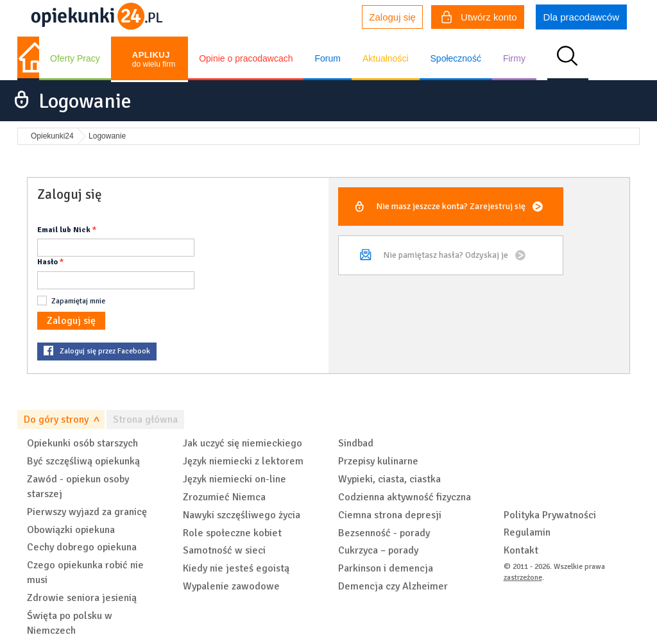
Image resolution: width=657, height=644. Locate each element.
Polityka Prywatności (550, 515)
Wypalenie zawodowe (231, 586)
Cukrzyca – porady (378, 550)
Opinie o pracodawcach (246, 58)
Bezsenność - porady (384, 533)
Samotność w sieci (224, 550)
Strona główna (145, 419)
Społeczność (456, 58)
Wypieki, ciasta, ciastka (389, 479)
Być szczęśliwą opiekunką (83, 461)
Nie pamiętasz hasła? (446, 255)
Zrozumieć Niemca (224, 497)
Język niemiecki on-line (235, 479)
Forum (327, 58)
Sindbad (356, 443)
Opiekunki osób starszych (82, 443)
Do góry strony (56, 419)
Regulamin (527, 532)
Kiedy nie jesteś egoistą (236, 568)
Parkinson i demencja (386, 568)
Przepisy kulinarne (378, 461)
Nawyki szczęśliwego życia (242, 515)
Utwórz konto (479, 19)
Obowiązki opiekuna (71, 530)
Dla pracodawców (581, 17)
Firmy (514, 58)
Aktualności (386, 58)
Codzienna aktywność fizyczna (405, 497)
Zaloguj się (392, 17)
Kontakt (521, 550)
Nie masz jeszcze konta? (451, 206)
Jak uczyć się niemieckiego (243, 443)
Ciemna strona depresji (390, 515)
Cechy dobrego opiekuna (82, 547)
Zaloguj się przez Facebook (105, 351)
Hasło (47, 262)
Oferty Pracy (75, 58)
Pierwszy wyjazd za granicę (87, 512)
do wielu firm (154, 59)
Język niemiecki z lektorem (243, 461)
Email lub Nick (64, 230)
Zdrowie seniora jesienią (82, 598)
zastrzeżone (523, 578)
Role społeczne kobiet (232, 533)
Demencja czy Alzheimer (393, 586)
